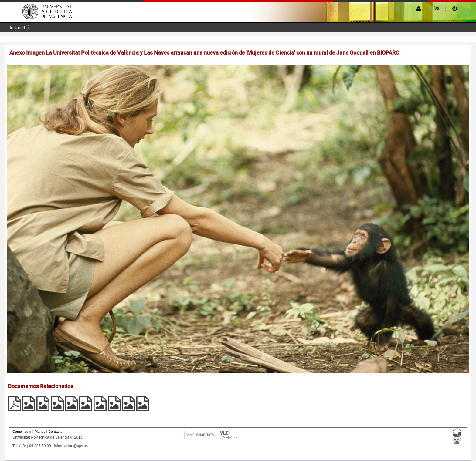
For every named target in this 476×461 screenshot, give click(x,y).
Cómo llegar (22, 431)
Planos (40, 431)
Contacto (55, 431)
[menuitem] (17, 27)
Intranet (17, 27)
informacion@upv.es (71, 446)
